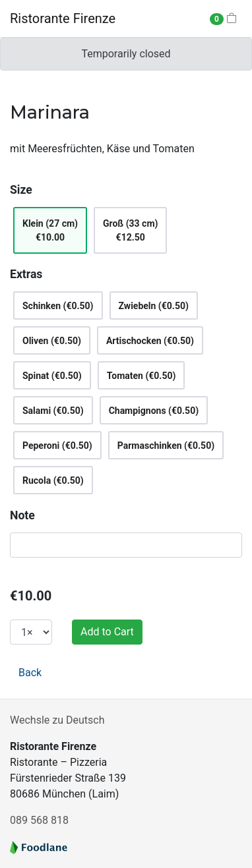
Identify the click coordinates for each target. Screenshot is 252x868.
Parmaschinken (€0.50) (166, 446)
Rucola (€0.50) (53, 480)
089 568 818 (39, 820)
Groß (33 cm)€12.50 (130, 230)
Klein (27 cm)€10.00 (50, 230)
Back (30, 673)
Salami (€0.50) (53, 411)
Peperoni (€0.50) (57, 446)
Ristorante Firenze (63, 18)
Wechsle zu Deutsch (57, 720)
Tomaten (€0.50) (142, 376)
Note (22, 515)
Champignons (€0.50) (154, 411)
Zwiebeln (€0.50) (154, 306)
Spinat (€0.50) (52, 376)
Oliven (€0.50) (52, 341)
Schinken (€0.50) (58, 306)
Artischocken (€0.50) (150, 341)
